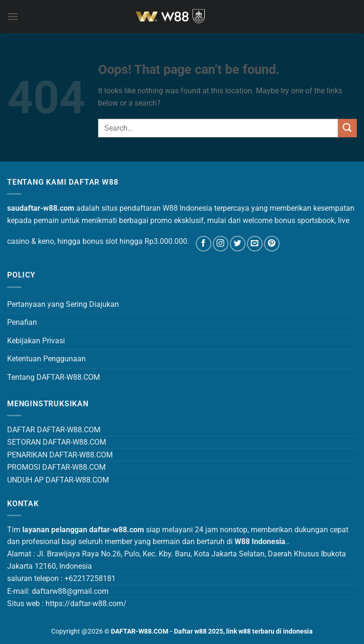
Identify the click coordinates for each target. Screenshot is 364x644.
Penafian (22, 322)
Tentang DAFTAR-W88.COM (54, 377)
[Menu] (13, 16)
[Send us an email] (255, 244)
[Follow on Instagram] (221, 244)
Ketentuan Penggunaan (46, 359)
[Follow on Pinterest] (272, 244)
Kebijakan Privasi (36, 341)
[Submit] (347, 128)
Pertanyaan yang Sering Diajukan (63, 304)
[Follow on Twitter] (238, 244)
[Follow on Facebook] (204, 244)
